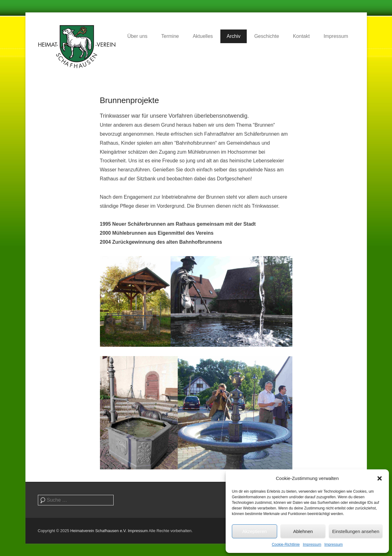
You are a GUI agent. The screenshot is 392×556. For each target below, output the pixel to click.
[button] (380, 478)
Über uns (137, 36)
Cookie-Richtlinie (286, 545)
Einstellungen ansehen (356, 531)
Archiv (233, 36)
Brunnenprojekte (130, 100)
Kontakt (301, 36)
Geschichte (267, 36)
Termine (170, 36)
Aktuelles (203, 36)
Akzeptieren (254, 531)
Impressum (312, 545)
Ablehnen (303, 531)
